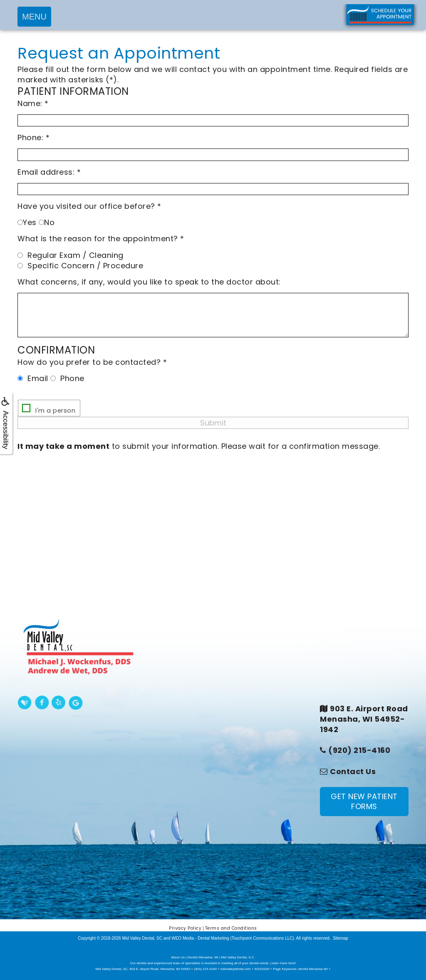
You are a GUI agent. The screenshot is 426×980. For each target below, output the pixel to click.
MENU (34, 17)
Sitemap (341, 938)
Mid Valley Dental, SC (142, 938)
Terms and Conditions (231, 928)
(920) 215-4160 (359, 750)
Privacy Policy (185, 928)
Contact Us (353, 771)
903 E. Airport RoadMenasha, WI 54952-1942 (364, 719)
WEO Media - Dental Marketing (200, 938)
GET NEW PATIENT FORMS (364, 801)
